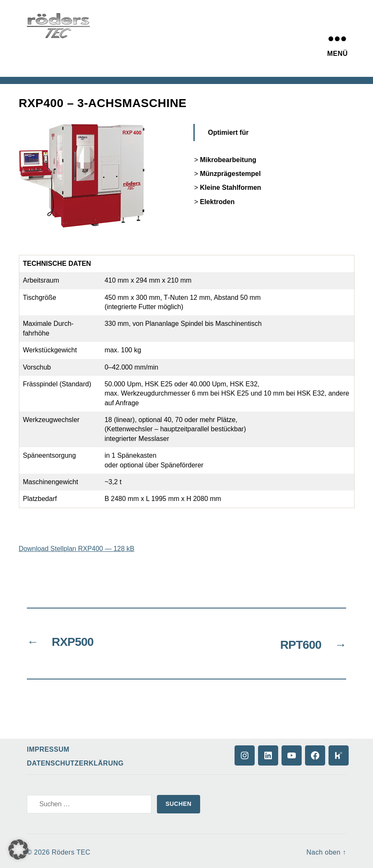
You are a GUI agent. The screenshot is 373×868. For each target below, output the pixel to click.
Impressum (48, 746)
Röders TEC (71, 849)
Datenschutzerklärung (75, 760)
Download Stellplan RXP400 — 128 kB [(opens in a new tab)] (77, 549)
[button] (18, 850)
